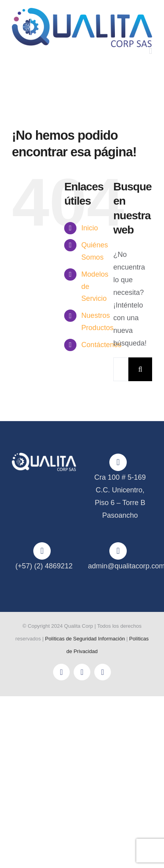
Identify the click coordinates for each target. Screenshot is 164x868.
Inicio (90, 228)
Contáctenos (101, 345)
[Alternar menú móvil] (151, 51)
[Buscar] (140, 369)
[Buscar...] (121, 369)
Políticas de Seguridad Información (85, 639)
